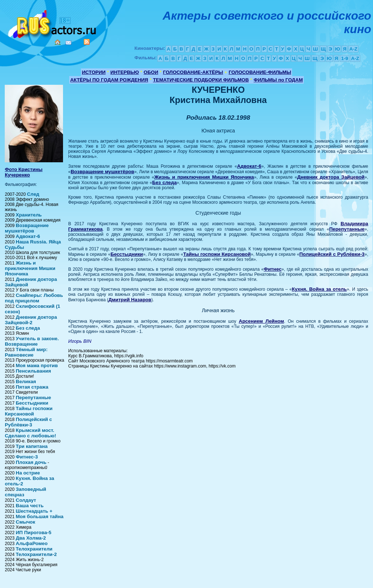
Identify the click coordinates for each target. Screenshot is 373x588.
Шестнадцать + (34, 511)
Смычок (25, 522)
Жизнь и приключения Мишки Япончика (30, 268)
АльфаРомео (32, 543)
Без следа (28, 328)
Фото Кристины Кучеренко (23, 172)
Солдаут (26, 500)
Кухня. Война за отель (319, 289)
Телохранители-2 (36, 554)
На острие (28, 473)
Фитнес (273, 269)
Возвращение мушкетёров (27, 228)
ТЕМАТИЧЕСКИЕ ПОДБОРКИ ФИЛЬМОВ (201, 80)
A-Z (353, 49)
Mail (68, 43)
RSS (87, 42)
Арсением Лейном (262, 321)
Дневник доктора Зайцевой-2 (31, 320)
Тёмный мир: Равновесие (26, 352)
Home (58, 42)
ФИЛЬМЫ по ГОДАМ (278, 80)
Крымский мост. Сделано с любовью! (30, 433)
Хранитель (29, 215)
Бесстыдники (32, 403)
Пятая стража (32, 387)
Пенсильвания (33, 371)
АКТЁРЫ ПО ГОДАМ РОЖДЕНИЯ (109, 80)
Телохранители (34, 549)
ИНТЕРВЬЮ (125, 72)
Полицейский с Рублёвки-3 (28, 422)
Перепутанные (33, 398)
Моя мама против (37, 365)
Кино (53, 23)
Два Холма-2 (31, 538)
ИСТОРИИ (94, 72)
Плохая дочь (31, 462)
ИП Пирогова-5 (34, 533)
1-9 (344, 58)
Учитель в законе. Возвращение (32, 341)
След (33, 194)
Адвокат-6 (28, 236)
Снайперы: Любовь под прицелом (34, 298)
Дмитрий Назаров (130, 300)
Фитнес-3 (27, 457)
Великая (26, 382)
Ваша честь (30, 506)
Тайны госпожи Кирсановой (29, 411)
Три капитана (32, 446)
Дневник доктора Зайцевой (331, 177)
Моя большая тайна (40, 517)
